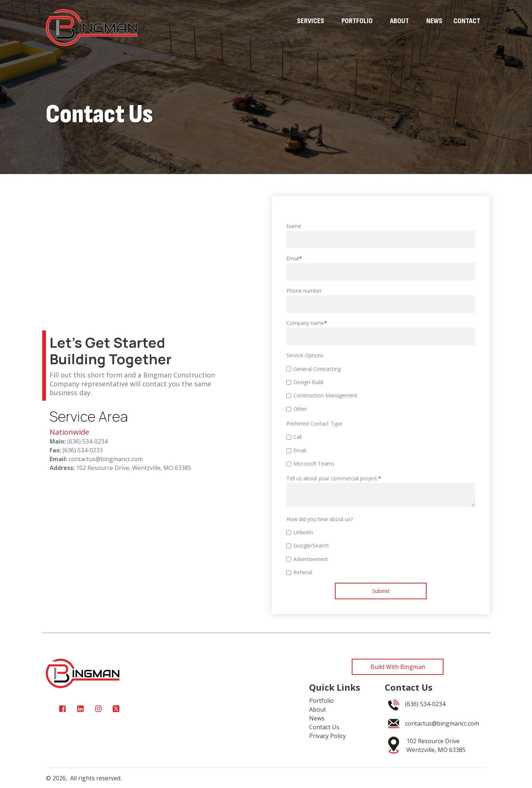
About (403, 21)
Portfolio (360, 21)
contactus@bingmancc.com (442, 723)
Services (314, 21)
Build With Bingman (398, 667)
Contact (470, 21)
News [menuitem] (317, 718)
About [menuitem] (318, 709)
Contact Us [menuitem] (324, 727)
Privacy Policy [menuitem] (327, 736)
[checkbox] (381, 389)
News (434, 21)
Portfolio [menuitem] (321, 701)
